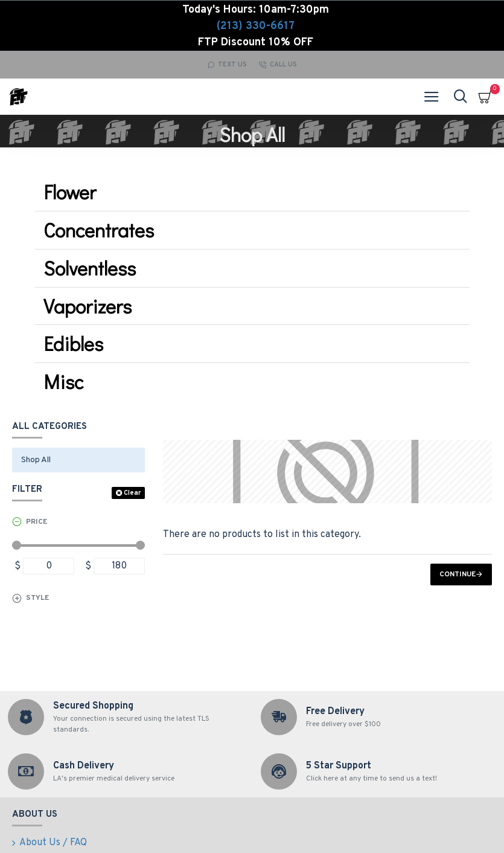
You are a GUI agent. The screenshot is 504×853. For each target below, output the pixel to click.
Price (37, 522)
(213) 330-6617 (256, 26)
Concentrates (99, 230)
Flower (70, 192)
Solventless (90, 268)
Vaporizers (88, 306)
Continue (458, 575)
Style (37, 598)
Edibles (73, 343)
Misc (63, 381)
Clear (132, 493)
